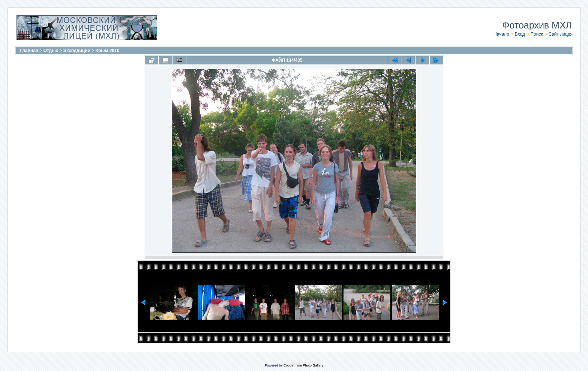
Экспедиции (77, 51)
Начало (501, 34)
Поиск (536, 34)
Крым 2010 (108, 51)
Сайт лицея (560, 34)
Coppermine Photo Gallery (303, 365)
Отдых (51, 51)
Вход (520, 34)
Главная (29, 51)
